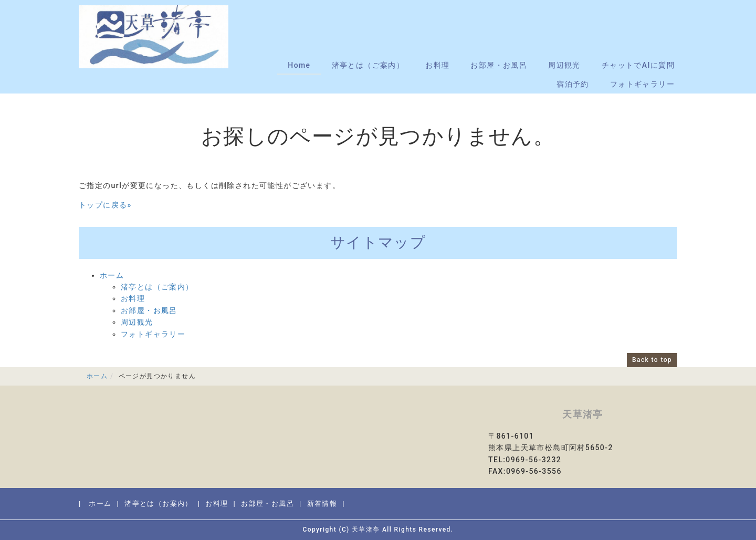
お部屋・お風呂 (499, 65)
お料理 (437, 65)
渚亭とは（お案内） (159, 503)
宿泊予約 (573, 84)
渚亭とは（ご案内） (368, 65)
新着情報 (322, 503)
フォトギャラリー (642, 84)
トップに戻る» (105, 205)
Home (299, 65)
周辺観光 (564, 65)
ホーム (112, 275)
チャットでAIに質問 (638, 65)
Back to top (652, 360)
